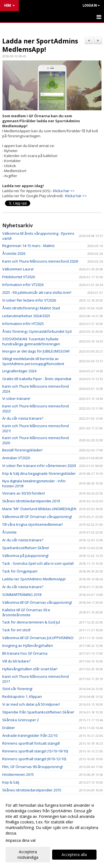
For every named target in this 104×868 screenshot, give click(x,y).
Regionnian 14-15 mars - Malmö (28, 246)
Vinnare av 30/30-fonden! (24, 493)
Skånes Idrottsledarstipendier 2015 (32, 790)
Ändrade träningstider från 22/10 (30, 735)
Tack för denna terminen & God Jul (31, 622)
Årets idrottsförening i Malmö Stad (31, 308)
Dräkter (9, 728)
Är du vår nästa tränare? (23, 418)
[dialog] (52, 831)
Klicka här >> (64, 191)
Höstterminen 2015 (18, 774)
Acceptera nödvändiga (28, 854)
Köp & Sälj (11, 782)
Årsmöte (9, 532)
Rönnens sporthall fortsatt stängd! (31, 743)
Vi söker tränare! (16, 398)
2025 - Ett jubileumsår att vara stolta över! (37, 292)
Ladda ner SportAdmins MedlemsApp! (40, 45)
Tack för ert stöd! (16, 630)
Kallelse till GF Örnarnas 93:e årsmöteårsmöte (26, 612)
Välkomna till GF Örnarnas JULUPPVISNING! (38, 638)
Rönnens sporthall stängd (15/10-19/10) (35, 751)
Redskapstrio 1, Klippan (22, 696)
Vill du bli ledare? (16, 661)
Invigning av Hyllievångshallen (28, 646)
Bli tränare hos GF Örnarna (25, 653)
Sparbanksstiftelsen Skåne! (26, 548)
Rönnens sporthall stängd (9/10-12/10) (34, 759)
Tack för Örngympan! (20, 571)
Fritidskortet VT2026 (19, 277)
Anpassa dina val (21, 840)
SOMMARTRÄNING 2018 (22, 595)
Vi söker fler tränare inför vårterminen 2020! (39, 466)
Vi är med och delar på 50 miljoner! (31, 704)
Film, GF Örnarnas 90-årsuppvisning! (32, 767)
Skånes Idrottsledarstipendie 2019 (31, 501)
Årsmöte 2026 (14, 253)
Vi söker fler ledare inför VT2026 (29, 300)
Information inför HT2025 (23, 324)
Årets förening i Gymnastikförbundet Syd (37, 331)
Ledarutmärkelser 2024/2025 (26, 316)
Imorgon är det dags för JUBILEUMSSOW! (36, 351)
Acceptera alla (74, 854)
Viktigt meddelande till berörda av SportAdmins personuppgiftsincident (33, 361)
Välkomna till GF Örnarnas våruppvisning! (37, 517)
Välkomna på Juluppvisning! (25, 556)
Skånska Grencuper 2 (21, 720)
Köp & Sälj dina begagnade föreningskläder (39, 473)
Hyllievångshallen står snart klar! (30, 669)
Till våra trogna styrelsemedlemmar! (32, 524)
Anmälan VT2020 (16, 458)
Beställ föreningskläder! (22, 450)
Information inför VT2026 (23, 285)
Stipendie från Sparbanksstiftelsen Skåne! (38, 712)
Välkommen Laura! (18, 269)
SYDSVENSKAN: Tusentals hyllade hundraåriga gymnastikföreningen (31, 341)
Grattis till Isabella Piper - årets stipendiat (37, 379)
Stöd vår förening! (17, 689)
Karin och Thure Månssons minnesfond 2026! (40, 261)
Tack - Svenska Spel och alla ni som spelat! (38, 563)
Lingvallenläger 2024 (19, 371)
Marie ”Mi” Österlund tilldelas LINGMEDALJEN (39, 509)
